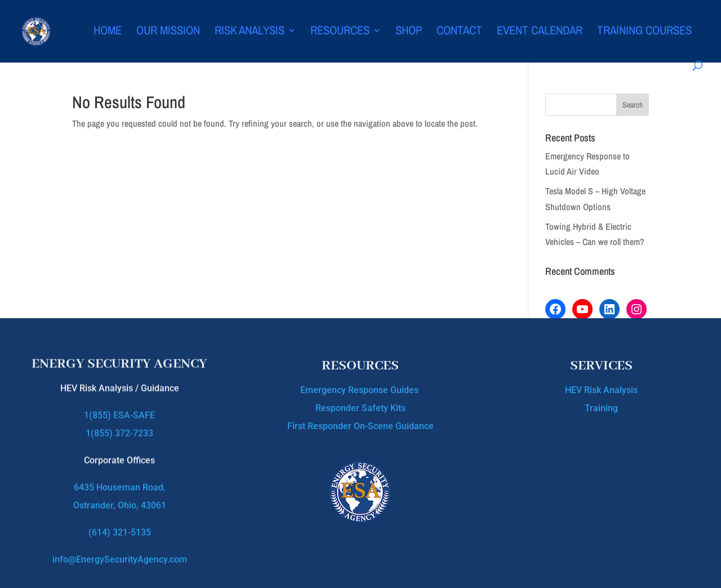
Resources (340, 32)
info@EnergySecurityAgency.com (120, 554)
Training (601, 407)
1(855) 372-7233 (119, 428)
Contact (459, 32)
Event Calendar (540, 32)
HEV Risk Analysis (601, 389)
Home (108, 32)
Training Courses (644, 32)
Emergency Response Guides (360, 388)
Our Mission (168, 32)
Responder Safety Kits (360, 406)
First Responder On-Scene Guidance (360, 424)
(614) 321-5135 (120, 527)
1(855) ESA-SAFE (119, 410)
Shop (409, 32)
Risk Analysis (250, 32)
